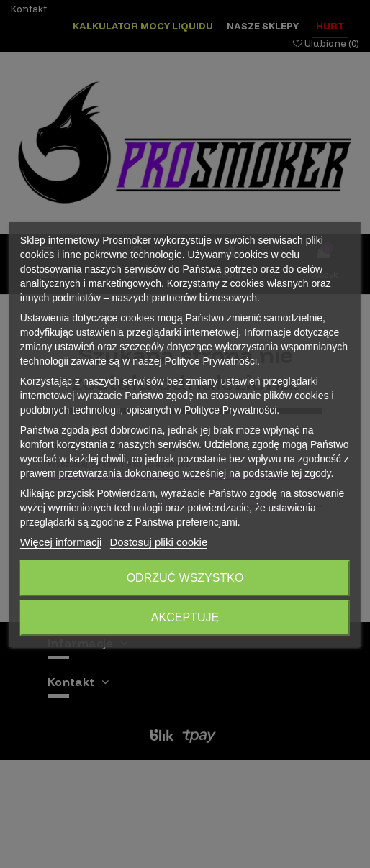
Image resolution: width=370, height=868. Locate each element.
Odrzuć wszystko (185, 578)
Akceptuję (185, 617)
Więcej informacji (61, 542)
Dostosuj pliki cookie (158, 542)
